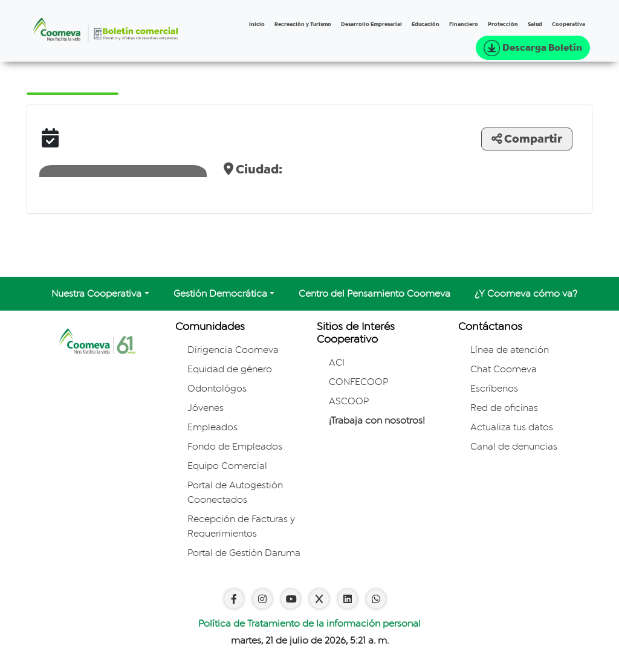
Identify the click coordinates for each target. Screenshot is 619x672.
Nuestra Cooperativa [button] (96, 294)
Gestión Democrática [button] (220, 294)
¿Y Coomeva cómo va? (526, 294)
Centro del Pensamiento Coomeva (374, 294)
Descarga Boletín (533, 48)
